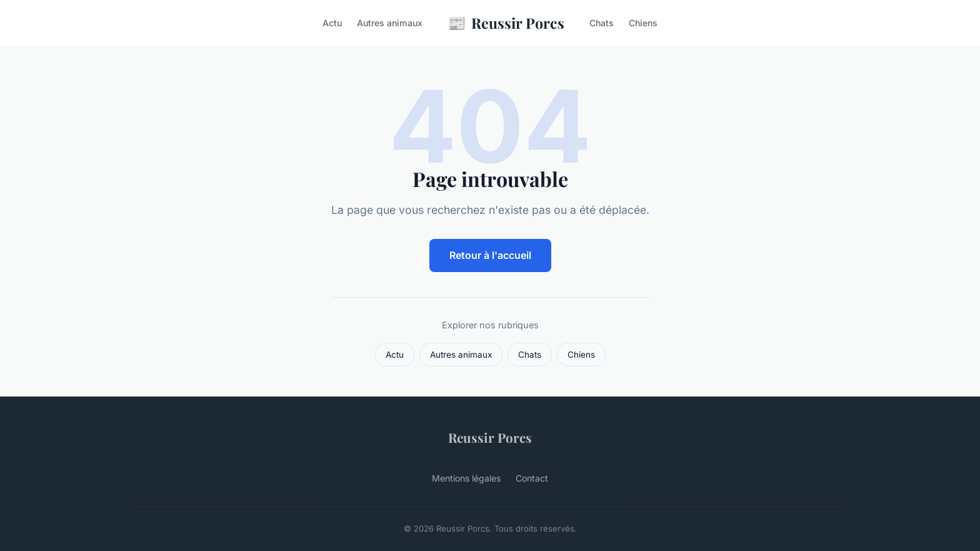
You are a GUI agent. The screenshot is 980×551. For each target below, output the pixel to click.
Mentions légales (466, 478)
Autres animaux (390, 23)
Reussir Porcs (506, 23)
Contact (532, 478)
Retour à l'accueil (490, 255)
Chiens (643, 23)
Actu (332, 23)
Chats (602, 23)
